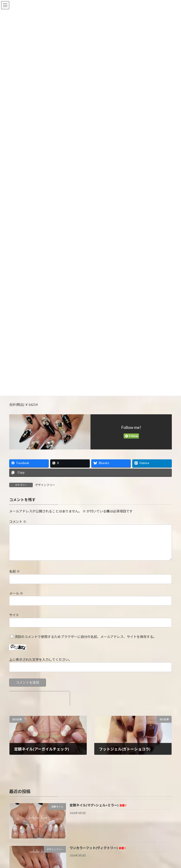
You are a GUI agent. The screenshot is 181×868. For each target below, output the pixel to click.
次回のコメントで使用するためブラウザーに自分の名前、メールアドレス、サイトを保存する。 (86, 637)
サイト (14, 615)
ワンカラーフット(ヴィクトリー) (98, 848)
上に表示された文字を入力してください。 (41, 660)
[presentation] (39, 699)
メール (16, 593)
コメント (18, 522)
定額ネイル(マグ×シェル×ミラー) (98, 805)
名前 (14, 572)
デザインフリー (45, 485)
